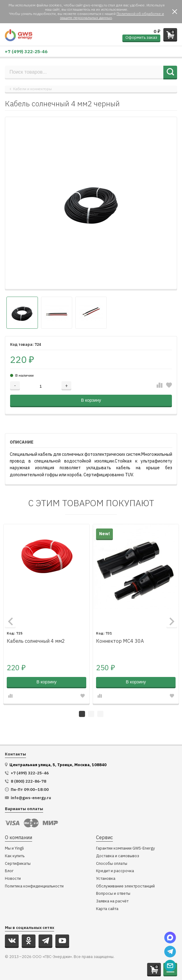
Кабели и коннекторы (32, 89)
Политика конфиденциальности (34, 886)
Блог (9, 871)
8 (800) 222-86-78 (28, 781)
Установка (106, 879)
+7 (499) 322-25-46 (26, 51)
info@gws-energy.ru (31, 798)
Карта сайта (107, 909)
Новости (13, 879)
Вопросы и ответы (113, 894)
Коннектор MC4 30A (120, 641)
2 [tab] (91, 714)
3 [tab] (100, 714)
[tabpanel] (46, 614)
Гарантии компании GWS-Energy (125, 848)
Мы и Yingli (14, 848)
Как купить (15, 856)
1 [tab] (82, 714)
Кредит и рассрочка (115, 871)
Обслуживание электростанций (125, 886)
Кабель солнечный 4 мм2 (36, 641)
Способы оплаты (112, 864)
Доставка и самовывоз (118, 856)
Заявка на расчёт (112, 901)
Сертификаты (18, 864)
